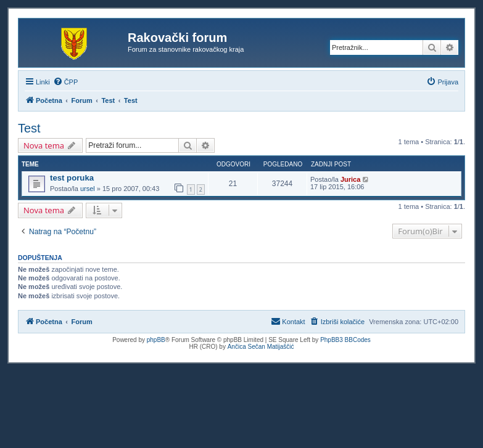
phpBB (156, 340)
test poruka (72, 178)
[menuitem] (66, 82)
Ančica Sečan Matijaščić (261, 347)
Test (29, 128)
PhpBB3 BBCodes (345, 340)
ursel (88, 189)
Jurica (350, 179)
